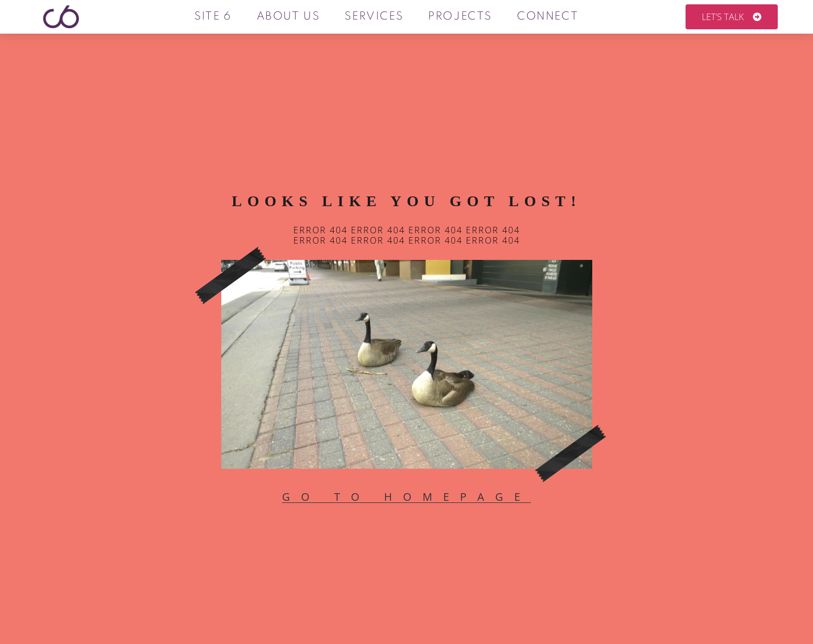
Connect (548, 17)
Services (374, 17)
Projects (460, 17)
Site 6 (213, 17)
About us (288, 17)
